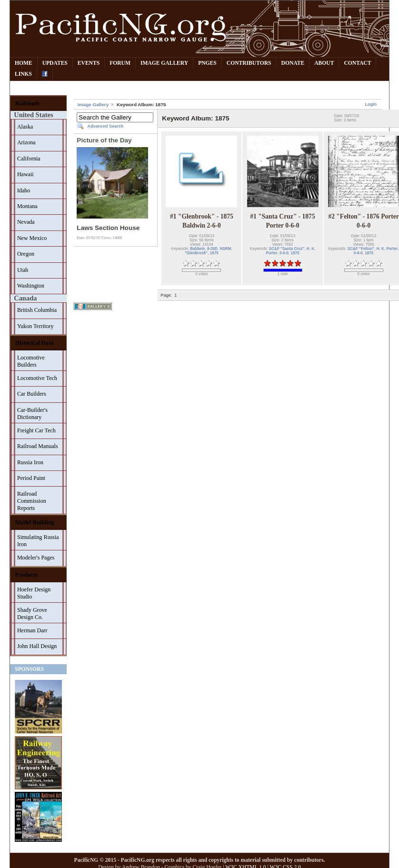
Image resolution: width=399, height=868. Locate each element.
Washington (31, 286)
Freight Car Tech (36, 430)
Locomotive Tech (37, 378)
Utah (23, 270)
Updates (55, 63)
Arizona (26, 142)
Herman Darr (32, 630)
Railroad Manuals (38, 446)
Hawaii (25, 174)
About (324, 63)
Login (371, 104)
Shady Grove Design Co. (32, 614)
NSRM (226, 249)
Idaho (24, 190)
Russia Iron (30, 462)
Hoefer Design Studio (34, 593)
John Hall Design (37, 646)
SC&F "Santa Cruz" (287, 249)
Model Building (35, 522)
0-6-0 (284, 253)
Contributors (249, 63)
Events (89, 63)
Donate (293, 63)
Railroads (27, 103)
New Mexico (32, 238)
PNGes (207, 63)
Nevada (26, 222)
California (29, 159)
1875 (214, 253)
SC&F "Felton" (361, 249)
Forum (120, 63)
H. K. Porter (387, 249)
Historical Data (34, 343)
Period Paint (31, 478)
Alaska (25, 127)
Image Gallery (164, 63)
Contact (357, 63)
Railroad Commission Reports (32, 501)
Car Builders (32, 394)
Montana (27, 206)
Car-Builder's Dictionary (32, 414)
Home (24, 63)
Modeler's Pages (36, 558)
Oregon (26, 254)
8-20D (212, 249)
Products (26, 575)
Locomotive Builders (31, 361)
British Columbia (37, 310)
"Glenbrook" (196, 253)
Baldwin (197, 249)
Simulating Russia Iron (38, 541)
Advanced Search (105, 126)
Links (23, 74)
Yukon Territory (35, 326)
